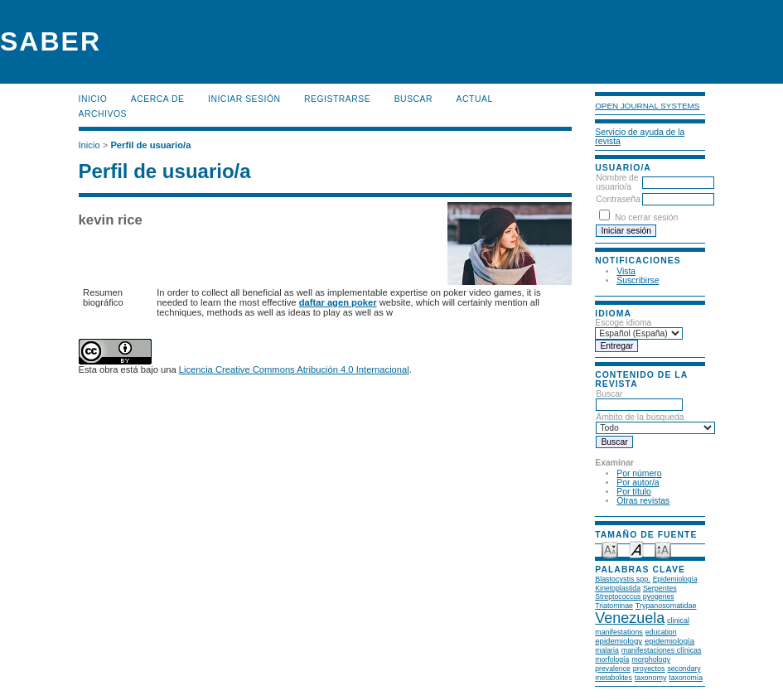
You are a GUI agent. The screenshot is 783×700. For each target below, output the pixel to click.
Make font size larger (663, 549)
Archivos (103, 114)
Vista (626, 271)
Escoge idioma (623, 323)
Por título (634, 492)
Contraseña (618, 199)
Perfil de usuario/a (150, 145)
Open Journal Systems (647, 106)
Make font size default (636, 549)
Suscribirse (638, 280)
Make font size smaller (610, 549)
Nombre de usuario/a (617, 182)
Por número (639, 473)
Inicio (93, 99)
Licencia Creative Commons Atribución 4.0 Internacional (294, 369)
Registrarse (337, 99)
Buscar (413, 99)
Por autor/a (638, 483)
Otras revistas (643, 501)
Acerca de (158, 99)
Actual (475, 99)
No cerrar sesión (646, 217)
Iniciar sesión (244, 99)
